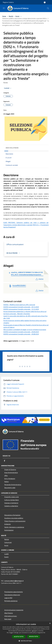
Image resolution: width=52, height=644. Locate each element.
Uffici (6, 476)
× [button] (50, 623)
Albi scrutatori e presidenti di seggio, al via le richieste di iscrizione (25, 330)
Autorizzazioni (9, 530)
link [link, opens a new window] (44, 633)
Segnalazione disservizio (12, 595)
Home (4, 16)
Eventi (6, 557)
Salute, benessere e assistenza (14, 527)
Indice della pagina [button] (12, 148)
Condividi (8, 88)
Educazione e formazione (12, 515)
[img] (45, 147)
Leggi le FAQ (8, 598)
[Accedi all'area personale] (45, 2)
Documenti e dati (10, 488)
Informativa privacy (11, 616)
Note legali (8, 619)
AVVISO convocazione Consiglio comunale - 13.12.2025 (21, 309)
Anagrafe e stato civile (12, 497)
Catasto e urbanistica (11, 506)
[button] (26, 641)
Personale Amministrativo (13, 485)
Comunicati (8, 542)
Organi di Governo (10, 470)
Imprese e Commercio (11, 503)
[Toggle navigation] (4, 8)
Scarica (39, 279)
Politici (7, 482)
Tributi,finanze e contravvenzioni (15, 521)
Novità (11, 16)
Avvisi (17, 16)
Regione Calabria (8, 2)
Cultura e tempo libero (12, 500)
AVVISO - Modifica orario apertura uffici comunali (19, 305)
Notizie (7, 539)
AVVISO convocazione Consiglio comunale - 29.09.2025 (21, 332)
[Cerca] (48, 8)
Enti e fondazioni (10, 479)
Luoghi (7, 554)
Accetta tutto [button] (19, 637)
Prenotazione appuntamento (14, 592)
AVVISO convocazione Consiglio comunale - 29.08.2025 (21, 334)
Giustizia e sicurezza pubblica (14, 518)
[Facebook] (5, 461)
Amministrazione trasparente (14, 610)
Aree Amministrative (11, 473)
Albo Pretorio (9, 613)
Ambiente (7, 524)
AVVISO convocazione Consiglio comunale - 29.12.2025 (21, 307)
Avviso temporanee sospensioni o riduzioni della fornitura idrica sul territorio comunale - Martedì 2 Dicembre (25, 313)
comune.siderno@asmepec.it (14, 581)
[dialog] (26, 633)
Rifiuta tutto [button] (34, 637)
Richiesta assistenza (11, 601)
